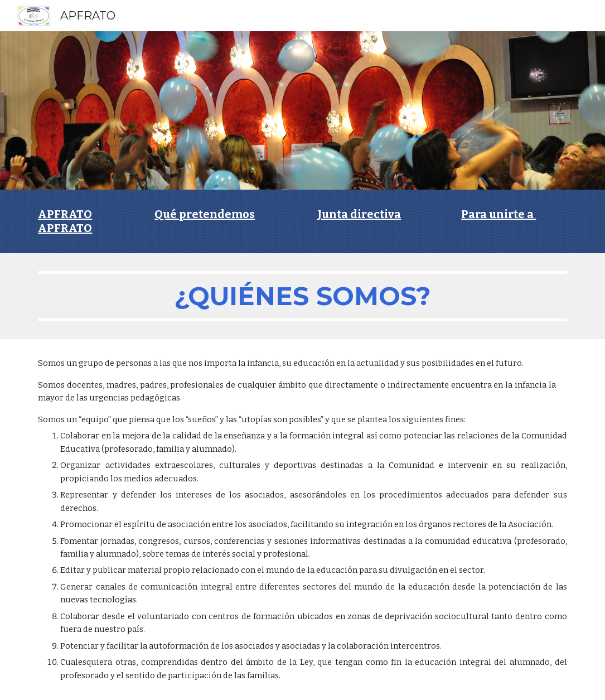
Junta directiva (359, 214)
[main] (302, 221)
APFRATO (65, 214)
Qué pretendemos (205, 214)
